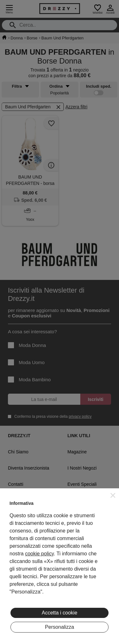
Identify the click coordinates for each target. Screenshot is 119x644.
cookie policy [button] (39, 554)
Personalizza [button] (60, 627)
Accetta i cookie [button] (59, 613)
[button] (113, 495)
